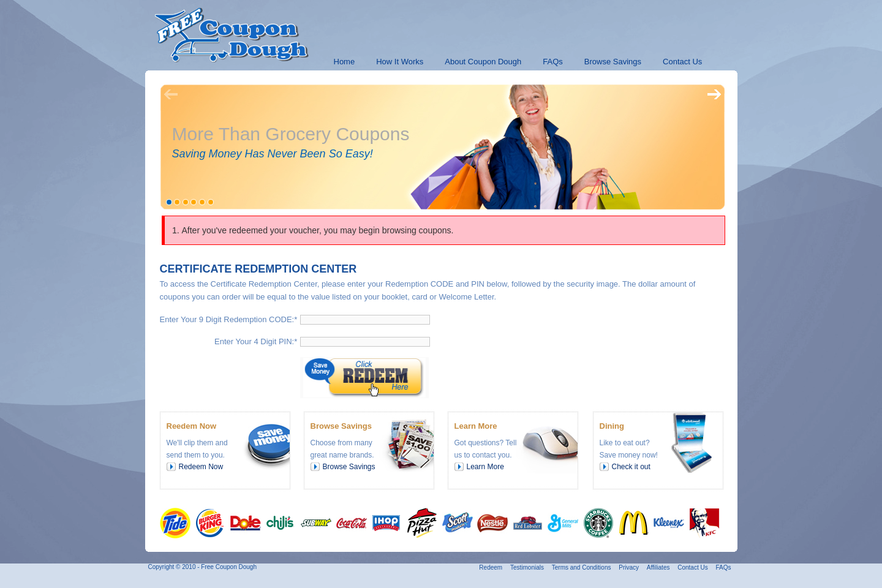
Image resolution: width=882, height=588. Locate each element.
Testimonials (527, 567)
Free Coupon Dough (229, 567)
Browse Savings (349, 467)
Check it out (631, 467)
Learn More (485, 467)
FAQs (723, 567)
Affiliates (658, 567)
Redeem (491, 567)
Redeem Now (201, 467)
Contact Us (692, 567)
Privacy (629, 567)
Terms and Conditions (582, 567)
